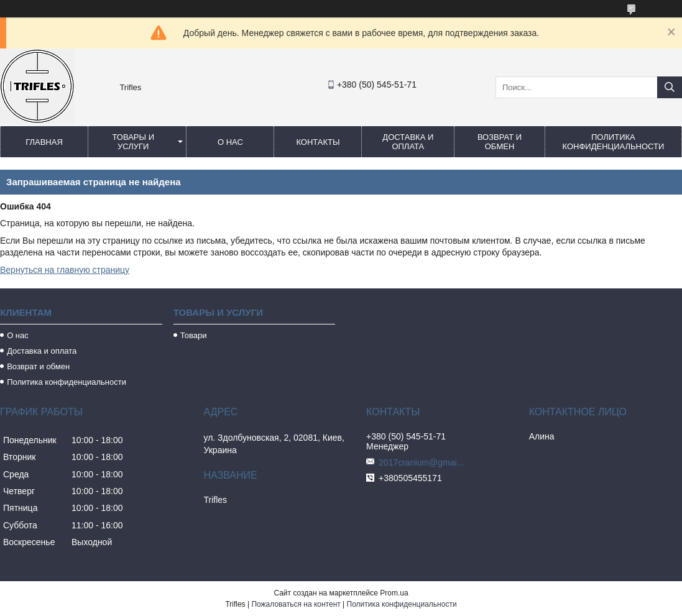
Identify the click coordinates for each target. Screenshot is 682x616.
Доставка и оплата (408, 142)
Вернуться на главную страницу (65, 270)
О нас (230, 142)
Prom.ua (394, 593)
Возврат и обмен (500, 142)
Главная (44, 142)
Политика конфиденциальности (614, 142)
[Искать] (670, 87)
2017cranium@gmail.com (422, 462)
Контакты (318, 142)
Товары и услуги (133, 142)
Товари (194, 335)
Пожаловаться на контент (296, 604)
